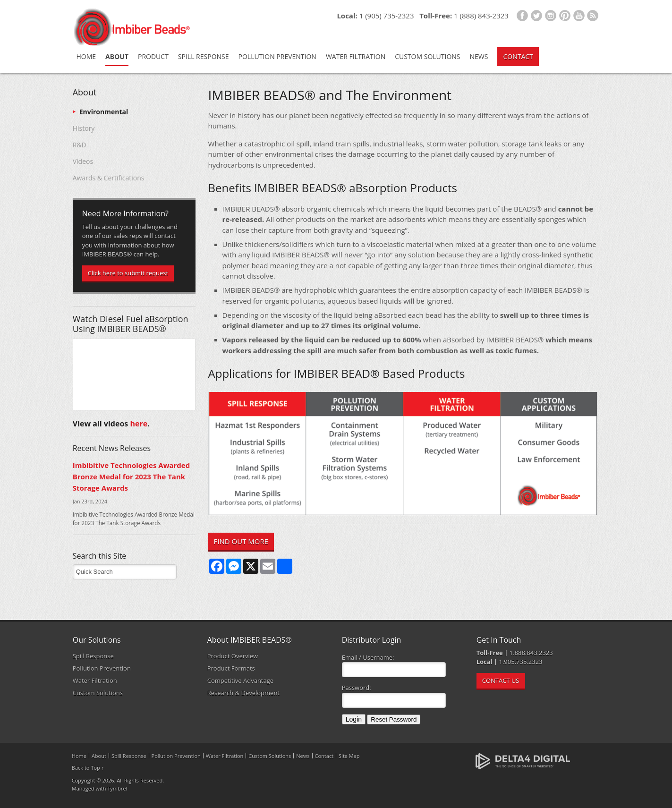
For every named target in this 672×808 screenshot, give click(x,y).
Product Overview (233, 656)
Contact (518, 56)
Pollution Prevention (277, 56)
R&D (80, 145)
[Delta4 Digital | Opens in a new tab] (523, 761)
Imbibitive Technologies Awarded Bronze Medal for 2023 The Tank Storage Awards (132, 477)
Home (86, 56)
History (84, 128)
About (117, 56)
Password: (357, 688)
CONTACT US (501, 680)
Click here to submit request (128, 273)
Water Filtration (356, 56)
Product (153, 56)
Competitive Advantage (240, 680)
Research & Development (243, 693)
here (139, 424)
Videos (83, 161)
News (479, 56)
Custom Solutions (427, 56)
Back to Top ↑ (88, 768)
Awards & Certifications (109, 178)
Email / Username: (368, 657)
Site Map (349, 756)
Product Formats (231, 668)
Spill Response (204, 56)
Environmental (104, 112)
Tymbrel (117, 788)
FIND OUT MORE (241, 541)
